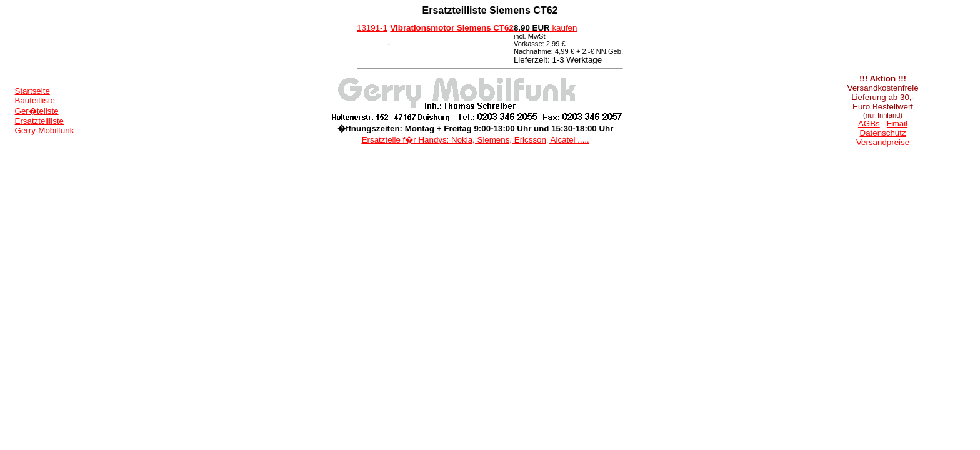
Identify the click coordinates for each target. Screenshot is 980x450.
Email (897, 123)
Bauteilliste (35, 100)
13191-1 (372, 28)
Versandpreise (883, 142)
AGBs (869, 123)
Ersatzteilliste (40, 121)
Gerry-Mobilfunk (45, 130)
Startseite (32, 91)
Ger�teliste (37, 111)
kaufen (546, 28)
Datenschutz (883, 133)
